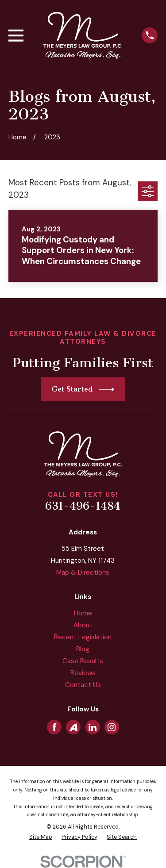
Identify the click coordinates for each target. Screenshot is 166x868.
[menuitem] (41, 837)
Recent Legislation (83, 637)
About (83, 625)
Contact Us (83, 685)
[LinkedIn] (93, 727)
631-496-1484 (83, 506)
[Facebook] (54, 727)
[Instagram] (112, 727)
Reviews (83, 673)
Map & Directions (83, 572)
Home (83, 613)
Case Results (83, 661)
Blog (83, 649)
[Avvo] (73, 727)
